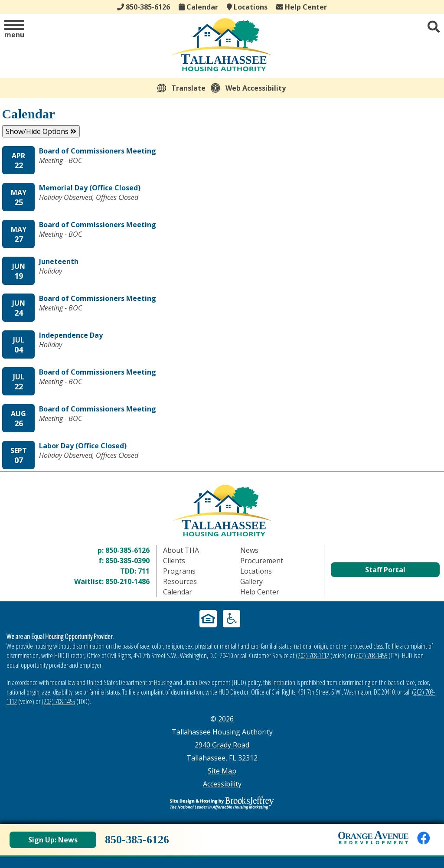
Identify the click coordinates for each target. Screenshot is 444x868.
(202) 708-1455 (371, 656)
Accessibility (222, 784)
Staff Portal (385, 570)
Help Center (302, 7)
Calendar (198, 7)
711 (144, 571)
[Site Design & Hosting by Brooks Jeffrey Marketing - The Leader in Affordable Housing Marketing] (222, 803)
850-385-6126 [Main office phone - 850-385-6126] (144, 7)
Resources (180, 581)
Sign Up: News (53, 840)
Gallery (251, 581)
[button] (14, 30)
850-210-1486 (127, 581)
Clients (174, 561)
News (249, 550)
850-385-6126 (127, 550)
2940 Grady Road (222, 745)
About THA (181, 550)
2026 (226, 719)
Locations (247, 7)
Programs (179, 571)
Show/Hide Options (41, 131)
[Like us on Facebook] (424, 838)
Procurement (262, 561)
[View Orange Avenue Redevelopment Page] (373, 838)
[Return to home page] (222, 511)
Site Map (222, 771)
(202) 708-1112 (312, 656)
